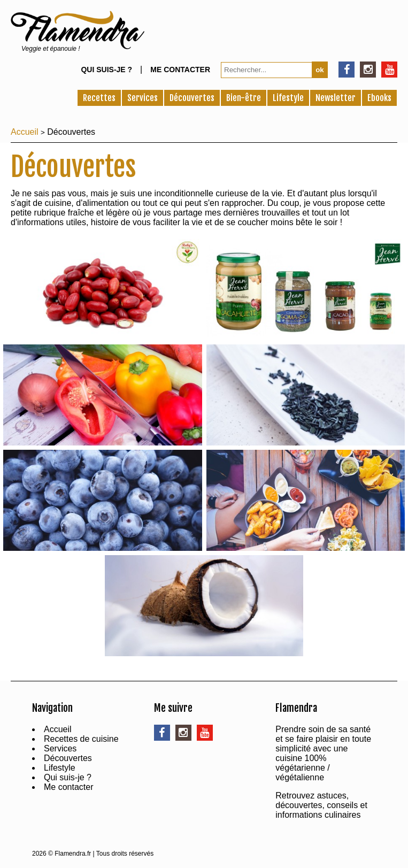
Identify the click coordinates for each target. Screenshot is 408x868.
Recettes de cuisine (81, 739)
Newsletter (336, 98)
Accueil (25, 132)
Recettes (99, 98)
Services (143, 98)
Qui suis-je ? (106, 70)
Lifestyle (288, 98)
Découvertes (192, 98)
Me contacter (180, 70)
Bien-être (244, 98)
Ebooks (379, 98)
